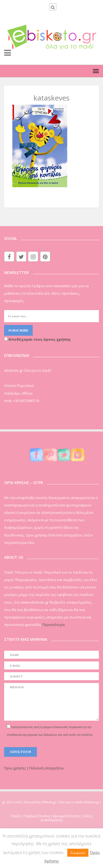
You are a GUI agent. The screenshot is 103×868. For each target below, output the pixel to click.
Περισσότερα (53, 625)
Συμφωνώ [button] (78, 853)
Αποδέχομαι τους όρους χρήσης (37, 339)
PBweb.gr (50, 802)
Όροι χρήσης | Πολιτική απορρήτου (34, 768)
